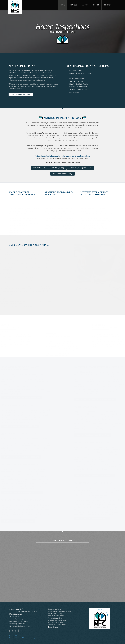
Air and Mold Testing (76, 76)
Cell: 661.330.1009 (58, 168)
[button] (74, 5)
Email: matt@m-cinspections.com (80, 168)
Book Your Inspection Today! (21, 94)
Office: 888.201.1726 (40, 168)
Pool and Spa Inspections (78, 87)
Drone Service (74, 92)
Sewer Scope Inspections (78, 89)
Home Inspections (76, 71)
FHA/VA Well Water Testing (79, 84)
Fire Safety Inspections (77, 79)
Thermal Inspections (76, 81)
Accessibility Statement (17, 624)
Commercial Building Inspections (81, 73)
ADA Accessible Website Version (20, 626)
